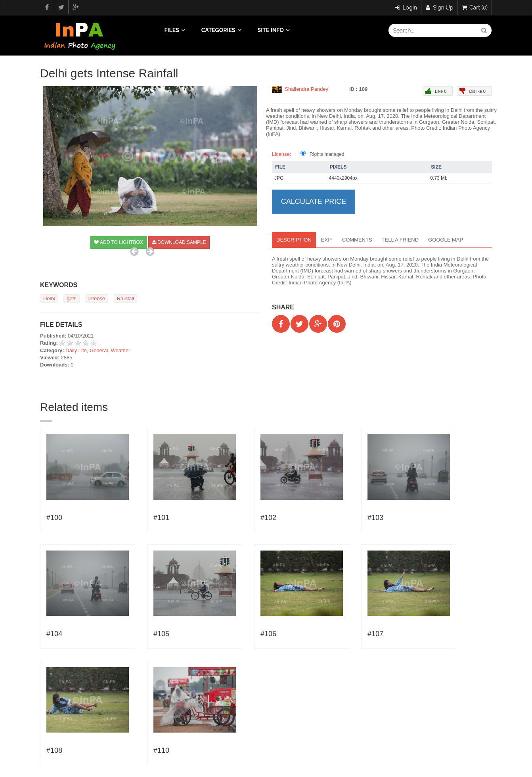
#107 (375, 634)
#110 (161, 750)
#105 (161, 634)
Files (172, 30)
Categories (218, 30)
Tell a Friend (400, 240)
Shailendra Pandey (306, 89)
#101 (161, 518)
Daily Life (76, 350)
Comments (357, 240)
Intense (97, 298)
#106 (268, 634)
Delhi (49, 298)
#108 (54, 750)
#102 (268, 518)
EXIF (327, 240)
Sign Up (440, 8)
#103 (375, 518)
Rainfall (125, 298)
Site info (271, 30)
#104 (54, 634)
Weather (121, 350)
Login (406, 8)
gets (72, 298)
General (99, 350)
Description (294, 240)
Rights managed (327, 154)
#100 (54, 518)
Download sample (179, 242)
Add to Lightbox (119, 242)
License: (281, 154)
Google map (446, 240)
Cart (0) (475, 8)
